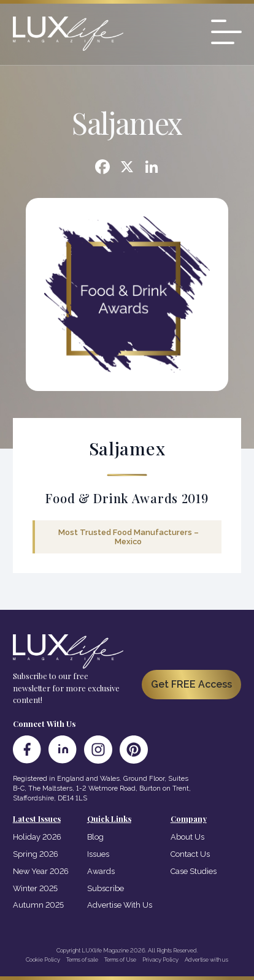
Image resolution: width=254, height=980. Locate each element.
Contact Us (190, 854)
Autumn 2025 (38, 905)
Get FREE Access (191, 684)
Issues (98, 854)
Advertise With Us (120, 905)
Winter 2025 (35, 888)
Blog (95, 837)
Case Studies (194, 871)
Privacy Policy (160, 959)
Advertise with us (206, 959)
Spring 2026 (36, 854)
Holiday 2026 (37, 837)
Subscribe (106, 888)
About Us (187, 837)
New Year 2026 (41, 871)
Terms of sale (82, 959)
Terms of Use (120, 959)
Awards (101, 871)
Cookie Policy (43, 959)
